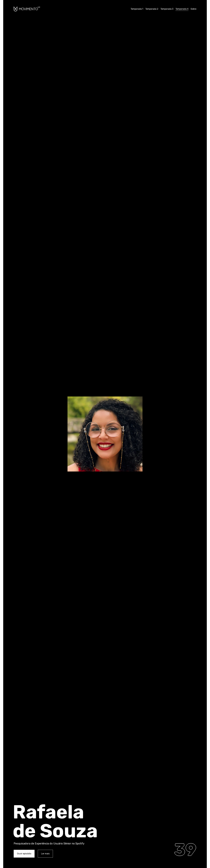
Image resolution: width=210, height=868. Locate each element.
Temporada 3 (167, 9)
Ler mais (45, 854)
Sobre (193, 9)
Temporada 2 (152, 9)
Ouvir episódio (24, 854)
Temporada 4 (182, 9)
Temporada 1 (137, 9)
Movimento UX (27, 9)
